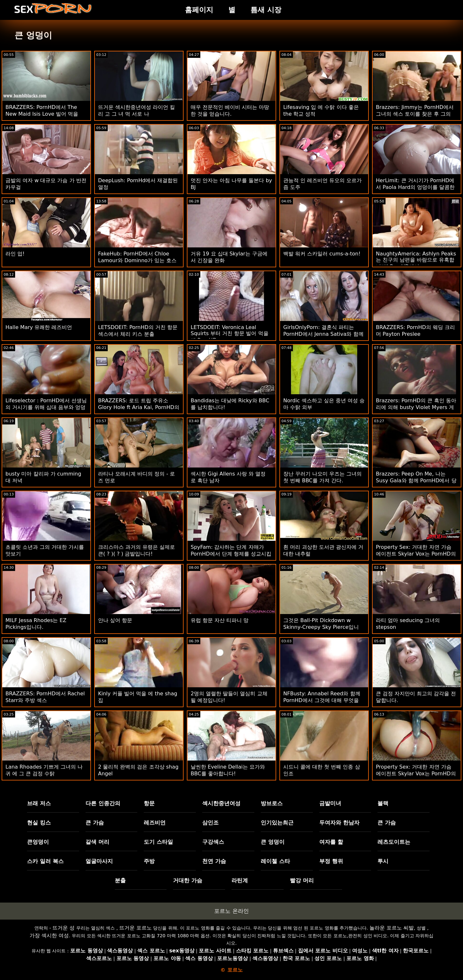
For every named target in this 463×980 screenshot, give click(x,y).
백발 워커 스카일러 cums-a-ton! (322, 254)
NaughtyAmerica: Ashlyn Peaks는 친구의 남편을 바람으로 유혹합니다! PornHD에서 (416, 260)
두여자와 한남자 (339, 823)
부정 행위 (331, 861)
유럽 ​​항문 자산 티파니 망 (220, 620)
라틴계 (240, 880)
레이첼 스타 (275, 861)
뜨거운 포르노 (136, 928)
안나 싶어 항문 (115, 620)
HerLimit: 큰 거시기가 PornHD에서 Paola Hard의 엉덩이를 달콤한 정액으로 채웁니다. (415, 187)
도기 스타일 (158, 842)
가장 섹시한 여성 (49, 935)
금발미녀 (330, 803)
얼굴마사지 (99, 861)
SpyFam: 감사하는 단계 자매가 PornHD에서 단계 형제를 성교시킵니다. (231, 554)
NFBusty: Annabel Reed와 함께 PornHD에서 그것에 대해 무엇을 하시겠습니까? (322, 700)
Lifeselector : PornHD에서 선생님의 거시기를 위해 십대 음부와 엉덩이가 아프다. (46, 407)
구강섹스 (213, 842)
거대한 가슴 (188, 880)
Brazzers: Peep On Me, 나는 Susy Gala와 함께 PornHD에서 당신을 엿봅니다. (416, 481)
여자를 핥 (331, 842)
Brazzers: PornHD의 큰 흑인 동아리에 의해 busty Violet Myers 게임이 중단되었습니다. (416, 407)
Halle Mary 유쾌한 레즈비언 (39, 327)
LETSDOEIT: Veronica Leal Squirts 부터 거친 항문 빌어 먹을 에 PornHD (230, 334)
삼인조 (210, 823)
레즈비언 (155, 823)
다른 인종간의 (103, 803)
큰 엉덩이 (273, 842)
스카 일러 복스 (45, 861)
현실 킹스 (39, 823)
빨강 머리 (302, 880)
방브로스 (272, 803)
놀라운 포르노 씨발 (392, 928)
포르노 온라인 (231, 911)
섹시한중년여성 (221, 803)
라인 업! (15, 254)
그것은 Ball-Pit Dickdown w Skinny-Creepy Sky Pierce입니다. (321, 627)
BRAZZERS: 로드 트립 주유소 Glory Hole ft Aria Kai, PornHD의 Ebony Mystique (139, 407)
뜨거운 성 (64, 928)
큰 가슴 (95, 823)
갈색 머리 (97, 842)
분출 (120, 880)
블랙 (383, 803)
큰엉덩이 (38, 842)
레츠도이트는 (394, 842)
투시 (383, 861)
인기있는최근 (277, 823)
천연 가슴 (214, 861)
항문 (149, 803)
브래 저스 (39, 803)
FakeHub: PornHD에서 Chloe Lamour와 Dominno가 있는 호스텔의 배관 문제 (137, 260)
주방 (149, 861)
